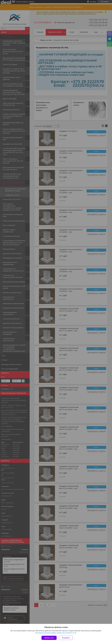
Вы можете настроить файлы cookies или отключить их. (55, 633)
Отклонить (66, 638)
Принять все (49, 638)
